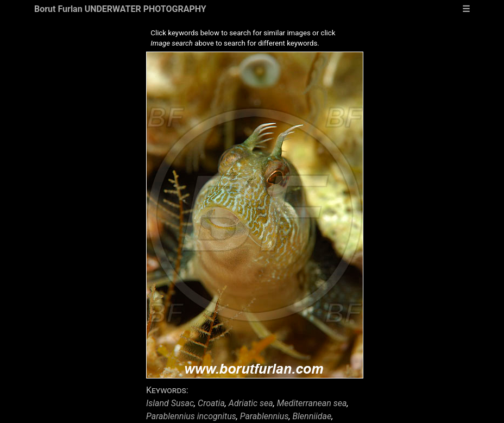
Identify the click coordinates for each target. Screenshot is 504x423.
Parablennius (264, 416)
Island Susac (170, 403)
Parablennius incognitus (191, 416)
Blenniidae (312, 416)
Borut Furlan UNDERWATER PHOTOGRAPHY (120, 9)
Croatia (211, 403)
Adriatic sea (251, 403)
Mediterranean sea (312, 403)
